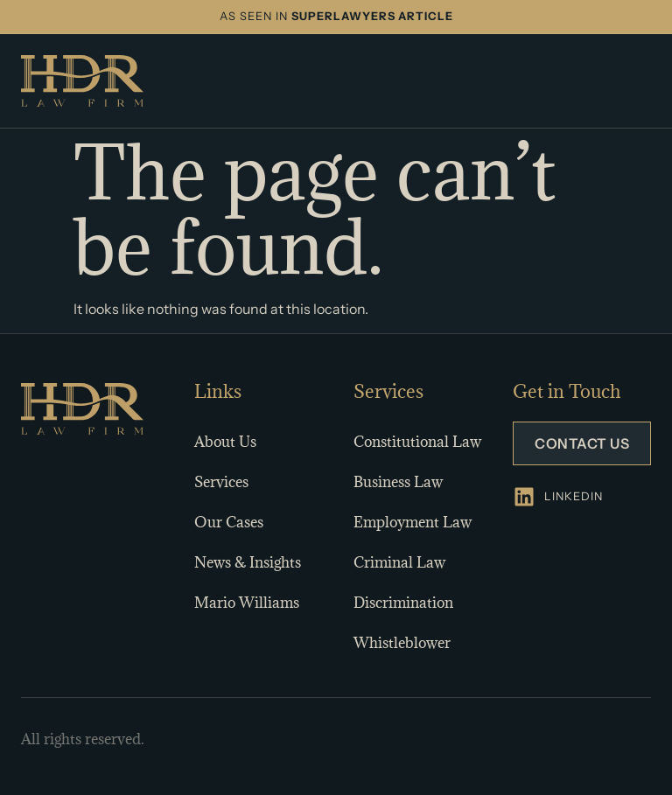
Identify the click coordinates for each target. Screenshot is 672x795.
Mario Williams (247, 603)
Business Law (398, 482)
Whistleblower (402, 643)
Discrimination (403, 603)
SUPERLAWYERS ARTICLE (372, 16)
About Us (225, 442)
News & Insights (248, 562)
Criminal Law (399, 562)
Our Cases (229, 522)
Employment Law (413, 522)
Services (221, 482)
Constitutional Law (417, 442)
